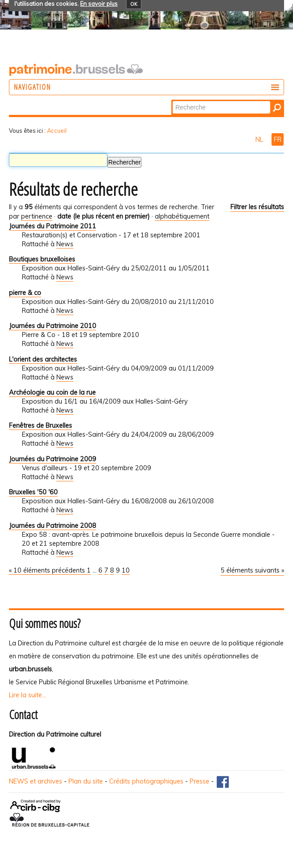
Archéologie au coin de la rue (52, 392)
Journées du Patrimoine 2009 (53, 459)
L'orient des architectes (43, 359)
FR (278, 139)
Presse (200, 781)
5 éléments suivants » (252, 570)
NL (260, 139)
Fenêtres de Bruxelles (40, 426)
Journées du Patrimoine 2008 (53, 526)
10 (126, 570)
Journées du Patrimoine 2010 (53, 326)
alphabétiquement (182, 216)
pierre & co (25, 293)
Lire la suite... (28, 695)
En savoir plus (99, 4)
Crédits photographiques (146, 781)
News (65, 244)
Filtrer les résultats (257, 207)
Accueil (57, 131)
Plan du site (86, 781)
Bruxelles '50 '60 (33, 492)
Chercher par (172, 100)
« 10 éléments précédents (48, 570)
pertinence (37, 216)
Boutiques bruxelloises (42, 259)
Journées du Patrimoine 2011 (53, 226)
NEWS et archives (36, 781)
